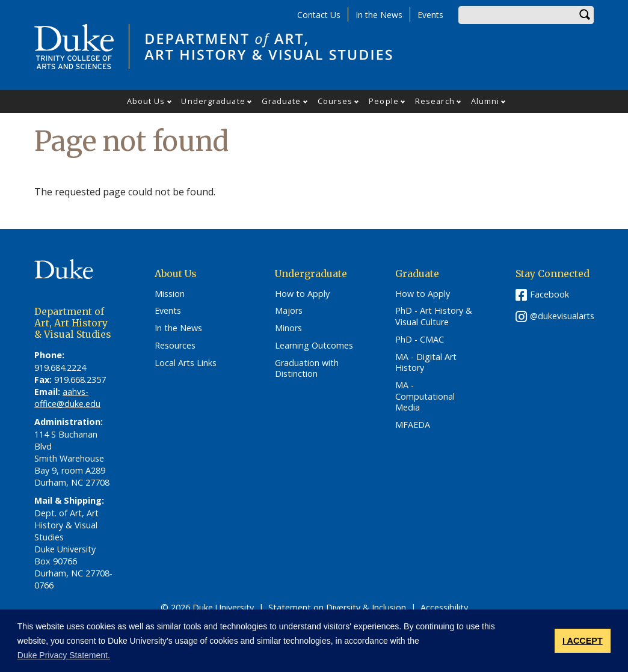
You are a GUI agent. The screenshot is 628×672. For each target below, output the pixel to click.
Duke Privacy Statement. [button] (64, 655)
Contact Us (319, 15)
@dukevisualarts (562, 316)
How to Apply (302, 294)
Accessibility (444, 607)
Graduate (282, 101)
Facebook (549, 294)
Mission (170, 294)
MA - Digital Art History (426, 363)
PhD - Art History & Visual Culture (434, 316)
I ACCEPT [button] (583, 641)
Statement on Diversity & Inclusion (337, 607)
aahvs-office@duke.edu (67, 398)
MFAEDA (413, 425)
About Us (146, 101)
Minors (288, 328)
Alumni (485, 101)
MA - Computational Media (425, 396)
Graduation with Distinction (307, 369)
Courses (335, 101)
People (384, 101)
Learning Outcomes (314, 346)
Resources (175, 346)
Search (585, 15)
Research (435, 101)
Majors (289, 311)
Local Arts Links (186, 363)
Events (430, 15)
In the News (379, 15)
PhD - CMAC (420, 340)
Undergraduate (213, 101)
